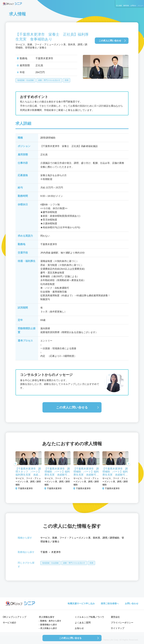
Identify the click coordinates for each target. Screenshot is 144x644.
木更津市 (56, 552)
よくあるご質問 (83, 623)
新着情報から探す (49, 625)
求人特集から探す (49, 628)
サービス (45, 538)
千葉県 (44, 552)
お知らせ (79, 628)
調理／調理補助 (111, 538)
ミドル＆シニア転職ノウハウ (89, 617)
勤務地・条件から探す (51, 621)
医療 (55, 538)
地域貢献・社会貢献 (26, 80)
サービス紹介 (10, 623)
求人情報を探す (47, 617)
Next (129, 464)
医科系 (97, 538)
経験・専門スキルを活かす (49, 80)
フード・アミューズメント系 (75, 538)
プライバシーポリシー (122, 623)
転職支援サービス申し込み (81, 604)
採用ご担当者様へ (110, 604)
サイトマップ (118, 628)
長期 (67, 80)
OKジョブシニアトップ (15, 617)
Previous (15, 464)
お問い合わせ (132, 604)
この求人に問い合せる (72, 407)
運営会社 (115, 617)
